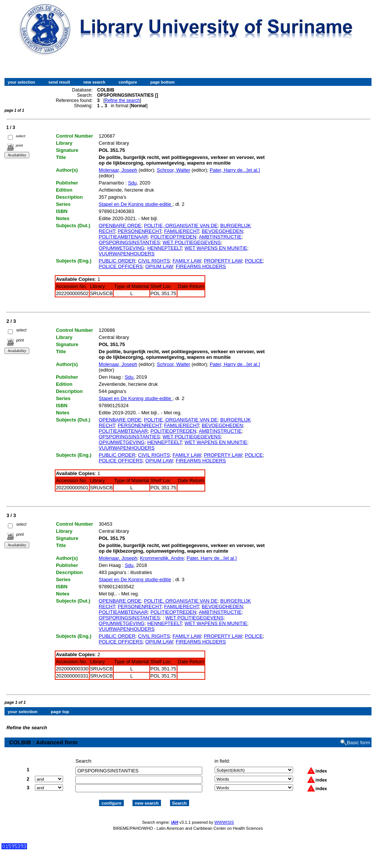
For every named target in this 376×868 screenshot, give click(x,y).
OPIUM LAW (159, 266)
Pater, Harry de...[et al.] (235, 170)
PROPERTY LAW (223, 261)
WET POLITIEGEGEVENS (192, 242)
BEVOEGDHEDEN (223, 231)
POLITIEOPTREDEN (173, 237)
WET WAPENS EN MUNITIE (216, 248)
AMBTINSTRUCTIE (220, 237)
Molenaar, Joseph (118, 170)
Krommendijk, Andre (162, 558)
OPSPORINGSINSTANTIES (129, 242)
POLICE (254, 261)
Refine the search (122, 100)
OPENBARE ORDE (120, 226)
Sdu (132, 183)
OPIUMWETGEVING (122, 248)
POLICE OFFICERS (121, 266)
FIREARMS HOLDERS (201, 266)
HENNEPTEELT (164, 248)
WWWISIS (224, 822)
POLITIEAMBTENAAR (123, 237)
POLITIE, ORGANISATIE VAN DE (181, 226)
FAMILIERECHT (181, 231)
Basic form (359, 743)
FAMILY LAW (187, 261)
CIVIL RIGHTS (154, 261)
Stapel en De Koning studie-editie (136, 204)
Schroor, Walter (174, 170)
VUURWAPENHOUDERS (127, 254)
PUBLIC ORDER (117, 261)
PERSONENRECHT (140, 231)
